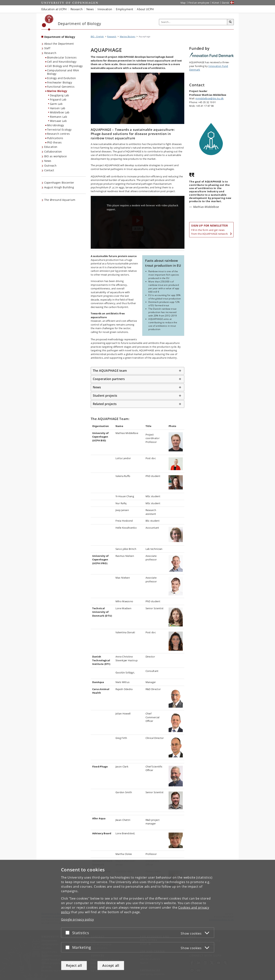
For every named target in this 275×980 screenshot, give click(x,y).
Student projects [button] (105, 396)
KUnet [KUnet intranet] (216, 3)
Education (51, 147)
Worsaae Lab (58, 121)
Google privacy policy (78, 919)
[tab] (138, 371)
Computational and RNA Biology (63, 72)
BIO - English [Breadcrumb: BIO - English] (97, 36)
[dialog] (137, 920)
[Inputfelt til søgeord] (193, 22)
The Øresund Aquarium (60, 200)
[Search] (230, 22)
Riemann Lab (58, 117)
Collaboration (53, 152)
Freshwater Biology (60, 82)
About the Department (59, 44)
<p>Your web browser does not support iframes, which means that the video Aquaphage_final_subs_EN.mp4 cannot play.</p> (138, 222)
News (48, 161)
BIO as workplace (56, 156)
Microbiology (56, 125)
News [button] (90, 9)
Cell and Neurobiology (62, 62)
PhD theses (54, 142)
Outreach (50, 166)
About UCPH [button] (145, 9)
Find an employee (199, 3)
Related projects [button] (105, 404)
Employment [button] (124, 9)
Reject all (74, 965)
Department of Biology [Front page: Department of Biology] (60, 37)
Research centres (58, 134)
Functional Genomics (61, 87)
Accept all (111, 965)
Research (50, 53)
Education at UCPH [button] (54, 9)
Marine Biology (57, 91)
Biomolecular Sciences (62, 57)
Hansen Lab (58, 108)
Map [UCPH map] (183, 3)
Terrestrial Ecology (59, 130)
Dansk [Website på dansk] (226, 3)
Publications (55, 138)
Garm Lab (56, 104)
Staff (47, 48)
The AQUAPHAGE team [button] (110, 371)
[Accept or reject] (68, 933)
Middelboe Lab (60, 112)
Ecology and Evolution (61, 78)
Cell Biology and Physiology (65, 66)
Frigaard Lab (58, 99)
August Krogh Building (59, 187)
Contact (49, 170)
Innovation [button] (105, 9)
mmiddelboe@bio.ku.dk (210, 98)
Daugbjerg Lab (60, 95)
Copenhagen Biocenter (59, 183)
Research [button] (77, 9)
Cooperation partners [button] (109, 379)
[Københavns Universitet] (48, 23)
